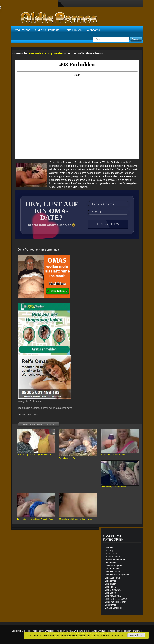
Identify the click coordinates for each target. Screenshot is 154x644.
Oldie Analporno (112, 578)
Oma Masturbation (114, 596)
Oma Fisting (111, 587)
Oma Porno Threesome (116, 599)
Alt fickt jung (111, 551)
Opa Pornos (111, 605)
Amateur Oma (111, 554)
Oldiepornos (36, 401)
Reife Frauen (73, 30)
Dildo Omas (110, 563)
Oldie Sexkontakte (47, 30)
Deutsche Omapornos (115, 560)
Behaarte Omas (112, 557)
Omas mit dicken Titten (116, 602)
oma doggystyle (64, 408)
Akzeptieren (136, 635)
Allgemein (110, 548)
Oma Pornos (22, 30)
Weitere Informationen (113, 635)
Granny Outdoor (112, 572)
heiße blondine (32, 408)
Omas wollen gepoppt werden (45, 53)
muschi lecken (48, 408)
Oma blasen (111, 584)
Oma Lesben (111, 593)
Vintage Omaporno (114, 608)
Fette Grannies (112, 569)
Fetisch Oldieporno (114, 566)
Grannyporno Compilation (117, 575)
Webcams (93, 30)
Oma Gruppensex (113, 590)
